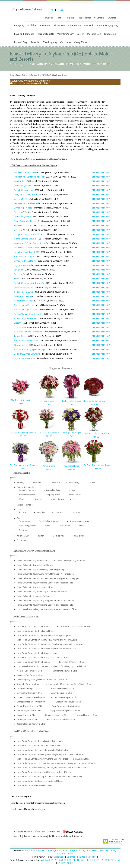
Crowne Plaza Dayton (24, 288)
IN (98, 860)
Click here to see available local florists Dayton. (34, 165)
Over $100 (78, 512)
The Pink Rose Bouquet (49, 433)
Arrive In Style (49, 466)
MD (59, 863)
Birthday (32, 26)
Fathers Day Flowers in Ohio (29, 711)
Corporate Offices (65, 854)
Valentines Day (23, 536)
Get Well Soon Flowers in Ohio (30, 706)
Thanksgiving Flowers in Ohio (64, 671)
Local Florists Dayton (20, 796)
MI (68, 863)
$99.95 (96, 437)
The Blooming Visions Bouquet (24, 465)
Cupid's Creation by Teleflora (96, 433)
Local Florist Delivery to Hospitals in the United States (40, 741)
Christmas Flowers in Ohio (57, 715)
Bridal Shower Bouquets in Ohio (61, 720)
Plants (82, 526)
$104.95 (49, 405)
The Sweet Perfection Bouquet (23, 433)
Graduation (110, 34)
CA (60, 860)
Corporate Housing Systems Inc (28, 332)
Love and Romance (24, 34)
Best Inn (18, 323)
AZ (52, 860)
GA (82, 860)
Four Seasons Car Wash (25, 257)
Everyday (19, 26)
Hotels (60, 18)
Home (12, 75)
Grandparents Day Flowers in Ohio (32, 702)
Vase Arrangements (27, 526)
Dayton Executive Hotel (24, 358)
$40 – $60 (23, 512)
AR (56, 860)
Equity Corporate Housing (25, 221)
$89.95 (49, 436)
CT (70, 860)
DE (74, 860)
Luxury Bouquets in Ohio (62, 693)
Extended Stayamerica (24, 190)
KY (111, 860)
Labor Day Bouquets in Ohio (66, 697)
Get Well (89, 26)
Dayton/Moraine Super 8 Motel (27, 314)
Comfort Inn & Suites (23, 301)
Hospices (74, 851)
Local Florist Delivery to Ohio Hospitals (34, 627)
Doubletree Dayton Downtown (27, 354)
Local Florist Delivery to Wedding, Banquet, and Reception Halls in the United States (52, 768)
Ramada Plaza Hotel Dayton (26, 341)
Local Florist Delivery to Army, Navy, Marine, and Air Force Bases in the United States (53, 759)
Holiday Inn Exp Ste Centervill (27, 248)
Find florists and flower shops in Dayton (28, 809)
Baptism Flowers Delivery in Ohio (31, 724)
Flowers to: (49, 18)
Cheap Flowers (82, 42)
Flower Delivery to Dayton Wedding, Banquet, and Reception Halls (45, 583)
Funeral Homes (84, 18)
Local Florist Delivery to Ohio (72, 662)
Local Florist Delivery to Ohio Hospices (33, 662)
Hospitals (70, 18)
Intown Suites (20, 336)
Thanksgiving (50, 42)
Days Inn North (21, 199)
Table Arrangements (28, 495)
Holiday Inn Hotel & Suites (25, 172)
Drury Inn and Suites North (26, 195)
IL (95, 860)
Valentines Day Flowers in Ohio (30, 675)
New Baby (45, 26)
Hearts (76, 499)
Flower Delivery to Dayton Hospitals (32, 561)
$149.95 (94, 405)
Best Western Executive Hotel (26, 203)
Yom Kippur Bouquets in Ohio (29, 689)
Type (19, 518)
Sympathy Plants (53, 495)
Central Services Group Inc (26, 239)
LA (115, 860)
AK (48, 860)
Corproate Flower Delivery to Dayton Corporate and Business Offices (47, 609)
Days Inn (18, 212)
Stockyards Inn (21, 345)
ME (119, 860)
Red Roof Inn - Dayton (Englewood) (29, 177)
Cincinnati (71, 857)
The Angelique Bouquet (71, 433)
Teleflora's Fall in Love (71, 401)
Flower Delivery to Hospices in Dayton (33, 596)
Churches (112, 18)
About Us (40, 832)
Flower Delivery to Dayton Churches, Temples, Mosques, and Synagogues (48, 578)
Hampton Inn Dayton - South (27, 234)
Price (19, 509)
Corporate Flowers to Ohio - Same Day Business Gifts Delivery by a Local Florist (51, 666)
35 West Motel (20, 327)
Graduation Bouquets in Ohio (69, 702)
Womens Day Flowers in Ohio (29, 671)
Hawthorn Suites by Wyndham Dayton (31, 350)
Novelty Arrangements (79, 521)
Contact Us (54, 832)
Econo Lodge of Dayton (24, 319)
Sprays (72, 490)
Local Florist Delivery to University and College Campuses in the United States (50, 755)
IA (102, 860)
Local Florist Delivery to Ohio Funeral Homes (36, 631)
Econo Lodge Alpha (22, 186)
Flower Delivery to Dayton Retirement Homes (36, 587)
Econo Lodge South (23, 217)
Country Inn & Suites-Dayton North (29, 243)
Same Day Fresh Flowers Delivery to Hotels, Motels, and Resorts (47, 836)
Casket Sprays (57, 499)
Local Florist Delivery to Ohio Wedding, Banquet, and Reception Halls (46, 649)
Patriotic (35, 42)
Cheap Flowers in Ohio (87, 715)
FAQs (52, 10)
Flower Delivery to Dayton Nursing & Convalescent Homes (42, 592)
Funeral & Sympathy (107, 26)
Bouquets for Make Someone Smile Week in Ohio (70, 684)
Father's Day (21, 42)
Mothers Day (94, 34)
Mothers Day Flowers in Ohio (29, 693)
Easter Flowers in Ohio (26, 715)
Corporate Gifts (46, 34)
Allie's (17, 279)
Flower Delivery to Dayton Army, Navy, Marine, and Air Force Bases (45, 574)
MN (73, 863)
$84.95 (49, 469)
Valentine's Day (65, 34)
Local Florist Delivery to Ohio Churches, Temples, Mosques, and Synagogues (50, 644)
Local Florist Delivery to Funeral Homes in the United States (42, 750)
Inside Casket (75, 495)
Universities (99, 18)
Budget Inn (19, 270)
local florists (30, 851)
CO (65, 860)
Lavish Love (49, 401)
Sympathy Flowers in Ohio (28, 684)
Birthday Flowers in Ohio (27, 720)
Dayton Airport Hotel (23, 208)
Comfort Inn (20, 181)
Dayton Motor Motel (23, 265)
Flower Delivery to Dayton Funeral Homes (35, 565)
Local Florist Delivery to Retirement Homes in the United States (44, 772)
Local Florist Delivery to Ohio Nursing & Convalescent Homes (43, 658)
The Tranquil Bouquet (20, 400)
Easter (80, 34)
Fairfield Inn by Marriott (24, 305)
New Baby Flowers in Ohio (63, 689)
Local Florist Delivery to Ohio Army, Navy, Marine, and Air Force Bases (47, 640)
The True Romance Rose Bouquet (98, 465)
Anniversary (75, 26)
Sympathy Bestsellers (28, 490)
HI (87, 860)
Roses (47, 526)
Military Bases (85, 851)
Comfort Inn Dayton (23, 296)
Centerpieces (24, 521)
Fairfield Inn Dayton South (25, 310)
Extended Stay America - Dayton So (29, 283)
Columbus (92, 857)
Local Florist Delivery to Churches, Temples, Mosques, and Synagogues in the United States (56, 763)
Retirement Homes (46, 851)
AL (43, 860)
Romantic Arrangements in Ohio (31, 697)
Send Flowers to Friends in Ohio (66, 706)
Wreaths (22, 499)
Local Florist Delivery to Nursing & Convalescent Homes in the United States (49, 777)
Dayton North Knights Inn (25, 261)
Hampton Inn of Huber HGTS (27, 252)
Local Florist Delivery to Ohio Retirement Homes (37, 653)
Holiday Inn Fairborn (23, 226)
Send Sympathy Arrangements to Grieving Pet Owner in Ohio (43, 680)
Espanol (60, 10)
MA (64, 863)
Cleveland (60, 857)
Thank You (59, 26)
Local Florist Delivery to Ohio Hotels (75, 627)
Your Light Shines (71, 466)
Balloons (23, 530)
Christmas (66, 42)
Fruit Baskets (65, 526)
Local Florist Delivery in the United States (34, 785)
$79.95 (20, 404)
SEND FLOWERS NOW (101, 172)
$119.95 (71, 469)
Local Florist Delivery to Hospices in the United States (40, 781)
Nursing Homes (62, 851)
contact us (19, 83)
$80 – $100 (59, 512)
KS (106, 860)
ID (91, 860)
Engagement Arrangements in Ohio (65, 711)
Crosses (39, 499)
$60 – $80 (41, 512)
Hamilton (81, 857)
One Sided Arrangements (50, 521)
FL (78, 860)
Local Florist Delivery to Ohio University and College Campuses (44, 635)
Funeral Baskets (53, 490)
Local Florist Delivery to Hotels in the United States (38, 746)
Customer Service (22, 832)
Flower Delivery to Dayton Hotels (71, 561)
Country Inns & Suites (24, 292)
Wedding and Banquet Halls (103, 851)
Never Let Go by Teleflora (94, 401)
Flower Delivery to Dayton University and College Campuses (43, 570)
